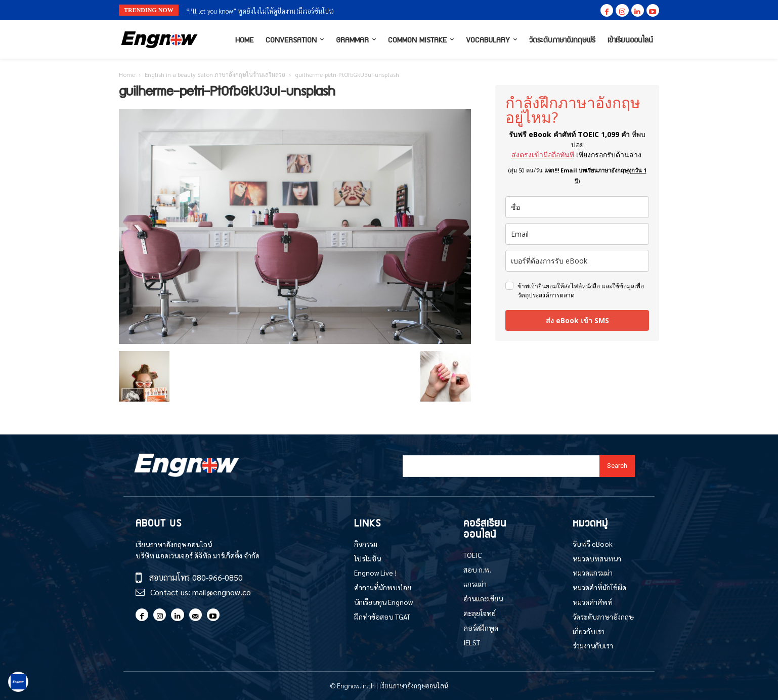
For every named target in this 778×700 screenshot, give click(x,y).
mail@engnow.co (222, 592)
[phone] (577, 261)
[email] (577, 234)
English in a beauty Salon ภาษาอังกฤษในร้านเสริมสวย (215, 74)
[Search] (617, 466)
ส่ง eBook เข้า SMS (577, 320)
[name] (577, 207)
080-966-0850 (218, 577)
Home (127, 74)
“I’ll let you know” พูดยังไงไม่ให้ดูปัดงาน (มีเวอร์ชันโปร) (260, 11)
